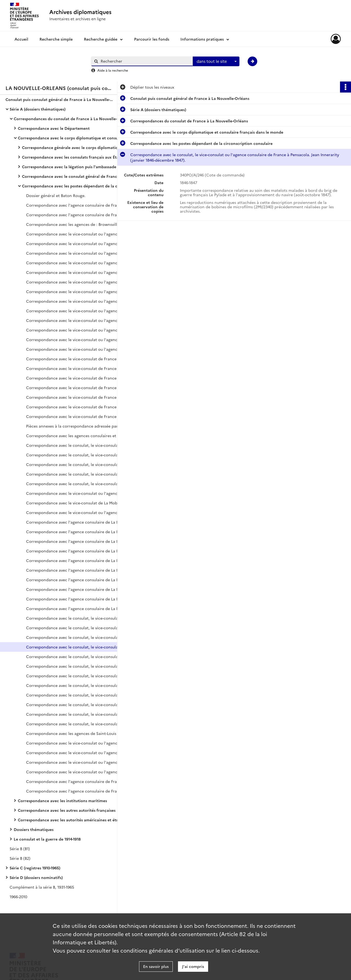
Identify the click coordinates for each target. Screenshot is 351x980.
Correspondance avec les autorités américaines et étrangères (73, 820)
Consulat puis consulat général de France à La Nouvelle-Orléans (60, 99)
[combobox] (216, 61)
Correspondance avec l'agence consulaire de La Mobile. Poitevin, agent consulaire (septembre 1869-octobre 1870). (81, 532)
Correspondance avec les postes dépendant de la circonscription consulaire (77, 186)
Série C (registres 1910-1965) (35, 868)
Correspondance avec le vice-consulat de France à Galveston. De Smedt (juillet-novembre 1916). (81, 407)
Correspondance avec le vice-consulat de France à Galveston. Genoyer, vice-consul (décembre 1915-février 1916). (81, 387)
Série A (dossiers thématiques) (38, 109)
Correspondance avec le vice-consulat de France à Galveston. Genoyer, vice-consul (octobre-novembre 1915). (81, 378)
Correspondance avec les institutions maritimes (62, 801)
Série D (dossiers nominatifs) (36, 877)
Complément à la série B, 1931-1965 (42, 887)
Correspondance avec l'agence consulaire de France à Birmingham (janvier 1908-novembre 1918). (81, 215)
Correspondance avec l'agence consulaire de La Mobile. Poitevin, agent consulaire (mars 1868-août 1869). (81, 522)
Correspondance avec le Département (54, 128)
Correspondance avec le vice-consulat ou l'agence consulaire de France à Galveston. (81, 234)
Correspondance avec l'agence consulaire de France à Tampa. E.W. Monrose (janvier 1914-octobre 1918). (81, 791)
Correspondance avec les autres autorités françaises (67, 810)
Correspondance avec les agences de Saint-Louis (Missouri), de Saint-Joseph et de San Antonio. (81, 733)
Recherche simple (56, 39)
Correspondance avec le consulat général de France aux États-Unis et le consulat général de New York (77, 176)
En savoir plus (156, 966)
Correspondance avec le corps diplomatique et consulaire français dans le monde (73, 138)
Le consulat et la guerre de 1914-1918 (47, 839)
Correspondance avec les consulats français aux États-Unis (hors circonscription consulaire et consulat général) (77, 157)
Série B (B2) (20, 858)
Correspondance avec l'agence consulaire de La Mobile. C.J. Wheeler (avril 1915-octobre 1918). (81, 608)
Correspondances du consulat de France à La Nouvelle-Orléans (69, 119)
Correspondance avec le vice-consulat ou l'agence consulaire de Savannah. (81, 743)
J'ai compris (193, 966)
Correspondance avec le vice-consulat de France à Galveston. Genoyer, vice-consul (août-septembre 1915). (81, 368)
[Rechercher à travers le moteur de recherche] (145, 61)
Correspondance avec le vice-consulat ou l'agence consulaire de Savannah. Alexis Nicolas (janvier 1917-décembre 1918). (81, 772)
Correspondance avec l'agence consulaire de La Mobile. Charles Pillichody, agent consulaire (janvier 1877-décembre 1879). (81, 551)
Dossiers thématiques (34, 829)
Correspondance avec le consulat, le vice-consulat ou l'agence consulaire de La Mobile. (81, 455)
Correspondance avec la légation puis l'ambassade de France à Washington (77, 167)
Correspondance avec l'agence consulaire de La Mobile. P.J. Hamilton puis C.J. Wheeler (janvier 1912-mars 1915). (81, 599)
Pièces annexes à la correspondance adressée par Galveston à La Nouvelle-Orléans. (81, 426)
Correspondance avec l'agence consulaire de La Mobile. (78, 589)
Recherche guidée (101, 39)
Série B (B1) (20, 849)
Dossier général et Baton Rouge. (56, 195)
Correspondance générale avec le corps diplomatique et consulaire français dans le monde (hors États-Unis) (77, 147)
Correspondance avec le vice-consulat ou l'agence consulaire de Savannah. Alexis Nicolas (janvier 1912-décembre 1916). (81, 762)
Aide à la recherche (113, 70)
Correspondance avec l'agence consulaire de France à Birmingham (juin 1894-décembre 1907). (81, 205)
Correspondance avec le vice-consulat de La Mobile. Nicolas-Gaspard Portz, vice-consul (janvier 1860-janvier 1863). (81, 503)
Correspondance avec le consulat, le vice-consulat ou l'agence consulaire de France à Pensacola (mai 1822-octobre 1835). (81, 618)
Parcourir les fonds (152, 39)
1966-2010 (18, 897)
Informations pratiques (202, 39)
